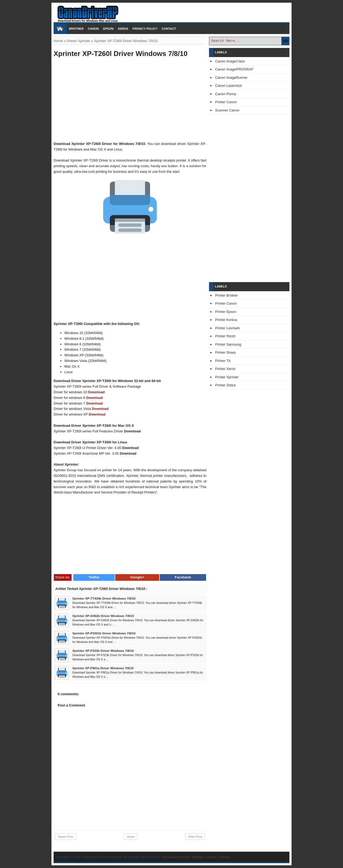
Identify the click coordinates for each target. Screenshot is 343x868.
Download (96, 392)
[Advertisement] (130, 100)
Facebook (183, 577)
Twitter (94, 577)
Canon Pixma (226, 94)
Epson (108, 29)
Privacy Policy (145, 29)
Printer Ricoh (225, 336)
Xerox (123, 29)
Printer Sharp (225, 352)
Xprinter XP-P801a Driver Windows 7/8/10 (103, 668)
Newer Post (66, 837)
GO (286, 41)
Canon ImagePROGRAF (234, 69)
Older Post (195, 837)
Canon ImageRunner (231, 78)
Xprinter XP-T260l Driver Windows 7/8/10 (121, 54)
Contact (169, 29)
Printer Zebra (225, 385)
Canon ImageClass (230, 61)
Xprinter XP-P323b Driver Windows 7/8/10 (103, 651)
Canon (93, 29)
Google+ (137, 577)
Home (58, 41)
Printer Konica (226, 320)
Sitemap (198, 857)
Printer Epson (226, 312)
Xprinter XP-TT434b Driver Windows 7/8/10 (104, 598)
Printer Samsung (228, 344)
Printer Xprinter (78, 41)
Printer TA (223, 361)
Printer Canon (226, 102)
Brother (76, 29)
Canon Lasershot (228, 86)
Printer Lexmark (228, 328)
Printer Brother (227, 295)
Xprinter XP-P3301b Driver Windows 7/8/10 (104, 633)
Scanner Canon (227, 110)
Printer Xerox (225, 369)
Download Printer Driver (171, 12)
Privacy (225, 857)
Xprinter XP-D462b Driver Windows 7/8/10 (103, 616)
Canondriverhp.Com (175, 857)
